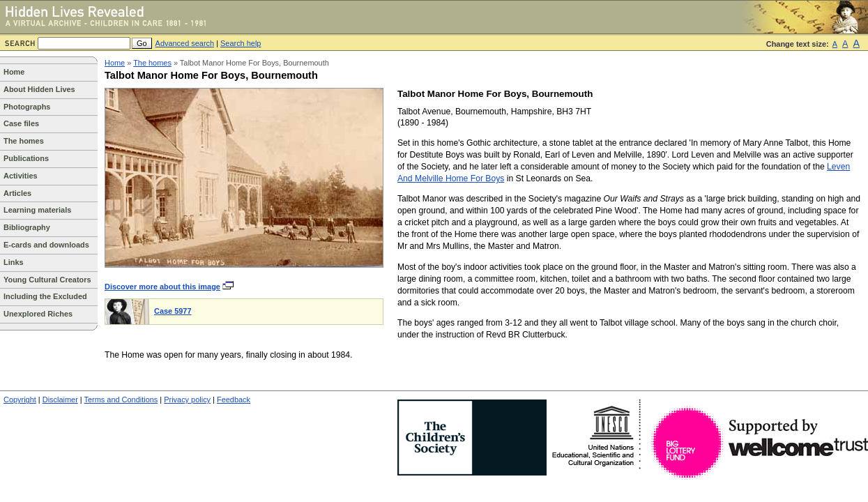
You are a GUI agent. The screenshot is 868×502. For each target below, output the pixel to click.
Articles (17, 193)
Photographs (27, 107)
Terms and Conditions (121, 400)
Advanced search (185, 43)
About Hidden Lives (39, 89)
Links (14, 262)
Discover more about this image (170, 287)
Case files (21, 123)
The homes (24, 141)
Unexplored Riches (38, 314)
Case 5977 (173, 311)
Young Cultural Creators (47, 280)
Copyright (20, 400)
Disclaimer (60, 400)
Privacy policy (187, 400)
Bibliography (27, 227)
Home (14, 72)
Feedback (234, 400)
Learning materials (37, 210)
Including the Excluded (45, 296)
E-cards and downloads (46, 245)
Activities (21, 176)
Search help (241, 43)
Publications (26, 158)
